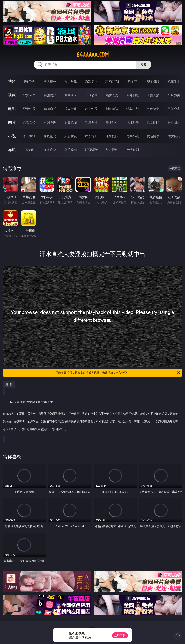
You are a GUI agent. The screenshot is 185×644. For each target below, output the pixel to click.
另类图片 (174, 122)
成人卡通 (71, 109)
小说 (12, 136)
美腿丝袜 (112, 122)
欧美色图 (71, 122)
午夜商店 (50, 150)
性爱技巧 (174, 136)
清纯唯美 (133, 122)
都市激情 (29, 136)
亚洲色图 (50, 122)
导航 (12, 150)
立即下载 (120, 635)
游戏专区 (91, 81)
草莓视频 (71, 150)
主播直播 (153, 95)
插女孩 (29, 150)
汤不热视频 (91, 150)
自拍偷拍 (50, 95)
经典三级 (133, 109)
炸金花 (133, 81)
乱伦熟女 (153, 109)
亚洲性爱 (29, 109)
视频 (12, 95)
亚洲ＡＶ (29, 95)
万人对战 (71, 81)
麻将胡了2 (112, 81)
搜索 (143, 65)
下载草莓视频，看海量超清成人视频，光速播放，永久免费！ (118, 373)
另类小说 (133, 136)
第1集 (9, 384)
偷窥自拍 (29, 122)
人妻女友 (71, 136)
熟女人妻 (112, 95)
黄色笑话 (153, 136)
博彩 (12, 81)
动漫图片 (91, 122)
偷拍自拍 (50, 109)
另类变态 (174, 109)
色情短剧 (133, 150)
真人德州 (50, 81)
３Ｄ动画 (91, 95)
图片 (12, 122)
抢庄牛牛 (174, 81)
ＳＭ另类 (174, 95)
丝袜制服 (133, 95)
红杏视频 (112, 150)
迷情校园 (112, 136)
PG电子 (29, 81)
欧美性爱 (91, 109)
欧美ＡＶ (71, 95)
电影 (12, 109)
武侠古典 (91, 136)
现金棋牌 (153, 81)
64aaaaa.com (92, 55)
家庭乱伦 (50, 136)
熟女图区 (153, 122)
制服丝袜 (112, 109)
